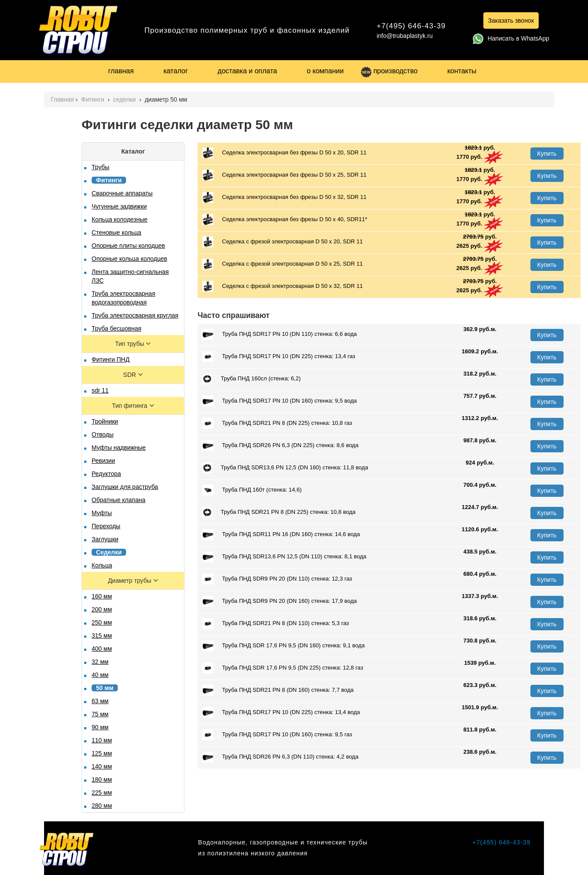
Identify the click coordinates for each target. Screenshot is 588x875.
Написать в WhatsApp (511, 38)
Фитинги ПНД (111, 359)
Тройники (105, 421)
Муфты (102, 513)
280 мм (102, 806)
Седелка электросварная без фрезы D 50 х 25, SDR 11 (284, 175)
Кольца (102, 565)
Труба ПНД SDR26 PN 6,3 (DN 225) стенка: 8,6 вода (280, 446)
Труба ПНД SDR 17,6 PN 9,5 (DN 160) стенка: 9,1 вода (284, 646)
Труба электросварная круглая (135, 315)
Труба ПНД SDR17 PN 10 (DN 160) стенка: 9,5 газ (277, 735)
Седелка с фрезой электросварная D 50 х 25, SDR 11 (283, 264)
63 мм (100, 701)
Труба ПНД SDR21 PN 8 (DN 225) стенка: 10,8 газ (277, 423)
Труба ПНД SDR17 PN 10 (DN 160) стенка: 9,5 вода (280, 401)
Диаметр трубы (130, 581)
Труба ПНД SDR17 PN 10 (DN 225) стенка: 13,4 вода (281, 713)
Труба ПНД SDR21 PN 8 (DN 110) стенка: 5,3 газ (276, 624)
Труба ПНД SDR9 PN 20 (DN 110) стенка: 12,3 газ (277, 579)
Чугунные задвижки (119, 206)
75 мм (100, 714)
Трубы (101, 167)
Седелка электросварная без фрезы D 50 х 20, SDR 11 (284, 153)
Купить (547, 154)
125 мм (102, 753)
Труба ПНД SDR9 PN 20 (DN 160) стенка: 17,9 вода (280, 601)
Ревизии (103, 461)
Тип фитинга (131, 406)
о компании (325, 71)
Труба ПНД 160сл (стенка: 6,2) (251, 379)
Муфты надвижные (119, 448)
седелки (125, 99)
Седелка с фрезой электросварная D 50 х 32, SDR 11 (283, 286)
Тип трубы (130, 344)
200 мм (102, 609)
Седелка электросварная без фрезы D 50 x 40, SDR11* (285, 220)
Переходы (106, 526)
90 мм (100, 727)
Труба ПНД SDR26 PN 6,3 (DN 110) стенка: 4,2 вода (280, 757)
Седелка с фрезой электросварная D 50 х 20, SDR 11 (283, 242)
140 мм (102, 766)
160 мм (102, 596)
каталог (176, 71)
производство (389, 71)
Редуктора (106, 474)
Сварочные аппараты (122, 193)
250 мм (102, 622)
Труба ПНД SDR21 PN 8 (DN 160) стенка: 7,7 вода (278, 690)
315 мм (102, 636)
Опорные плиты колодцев (128, 246)
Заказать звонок (511, 21)
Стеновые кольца (116, 232)
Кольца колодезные (120, 219)
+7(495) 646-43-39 (411, 26)
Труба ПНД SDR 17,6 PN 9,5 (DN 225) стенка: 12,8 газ (283, 668)
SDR (130, 375)
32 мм (100, 662)
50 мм (105, 688)
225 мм (102, 793)
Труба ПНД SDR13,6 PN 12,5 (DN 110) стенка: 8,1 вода (284, 557)
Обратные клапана (118, 500)
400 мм (102, 649)
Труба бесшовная (116, 328)
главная (121, 71)
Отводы (103, 434)
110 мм (102, 740)
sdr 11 (100, 390)
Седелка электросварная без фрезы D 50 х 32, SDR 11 (284, 197)
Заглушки (105, 539)
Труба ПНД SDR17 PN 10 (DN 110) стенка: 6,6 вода (280, 334)
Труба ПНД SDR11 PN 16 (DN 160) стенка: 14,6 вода (281, 535)
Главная (62, 99)
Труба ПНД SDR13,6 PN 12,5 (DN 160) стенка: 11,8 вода (285, 468)
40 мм (100, 675)
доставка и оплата (247, 71)
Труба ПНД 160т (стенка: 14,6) (252, 490)
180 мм (102, 779)
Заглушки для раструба (125, 487)
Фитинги (94, 99)
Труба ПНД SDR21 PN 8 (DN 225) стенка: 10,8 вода (279, 512)
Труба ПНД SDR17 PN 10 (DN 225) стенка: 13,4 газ (279, 357)
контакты (462, 71)
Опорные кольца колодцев (129, 259)
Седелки (109, 552)
